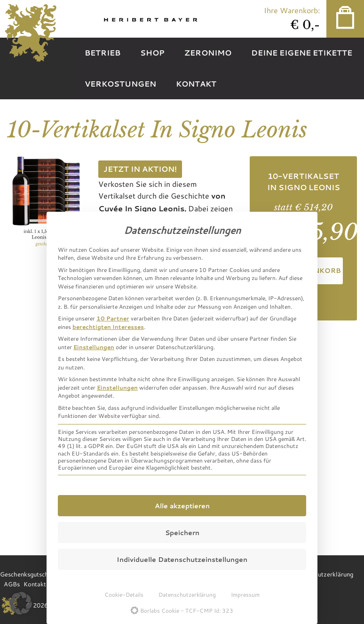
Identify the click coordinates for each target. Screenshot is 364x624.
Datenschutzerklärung (187, 594)
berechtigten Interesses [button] (108, 327)
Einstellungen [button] (94, 347)
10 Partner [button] (113, 318)
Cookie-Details (124, 594)
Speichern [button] (182, 532)
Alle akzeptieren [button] (182, 506)
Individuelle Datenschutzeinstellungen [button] (182, 559)
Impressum (245, 594)
